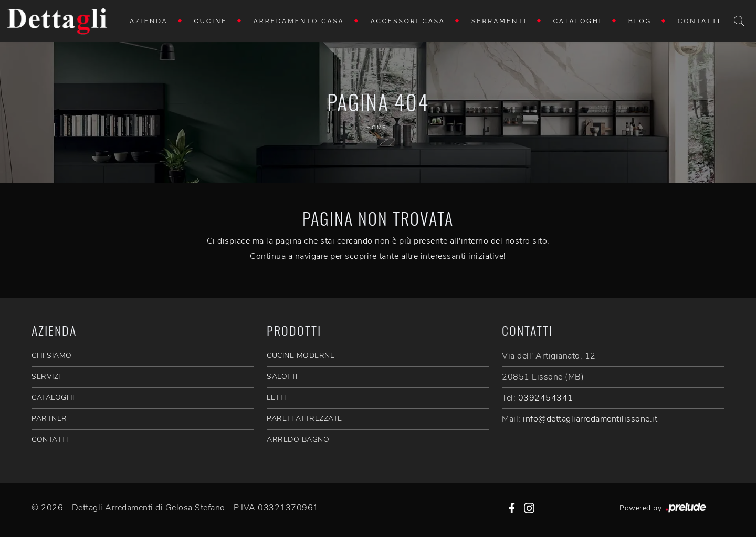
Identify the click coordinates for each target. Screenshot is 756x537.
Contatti (699, 21)
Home (376, 128)
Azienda (149, 21)
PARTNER (49, 419)
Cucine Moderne (301, 356)
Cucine (211, 21)
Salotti (282, 377)
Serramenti (499, 21)
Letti (276, 398)
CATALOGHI (53, 398)
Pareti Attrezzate (304, 419)
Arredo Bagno (298, 440)
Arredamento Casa (299, 21)
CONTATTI (50, 440)
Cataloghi (578, 21)
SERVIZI (46, 377)
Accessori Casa (408, 21)
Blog (640, 21)
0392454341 (546, 398)
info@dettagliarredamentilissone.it (590, 419)
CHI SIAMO (52, 356)
